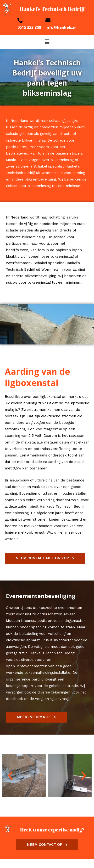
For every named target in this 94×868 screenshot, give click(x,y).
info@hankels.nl (61, 27)
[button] (47, 42)
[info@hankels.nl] (48, 20)
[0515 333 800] (20, 20)
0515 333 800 (29, 27)
